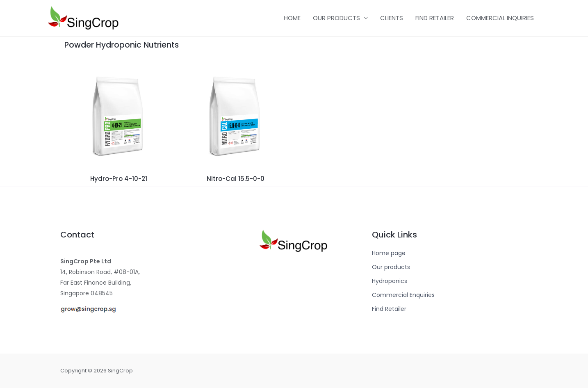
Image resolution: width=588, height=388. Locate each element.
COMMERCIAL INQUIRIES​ (500, 18)
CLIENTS (392, 18)
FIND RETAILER (435, 18)
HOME (292, 18)
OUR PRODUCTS (336, 18)
